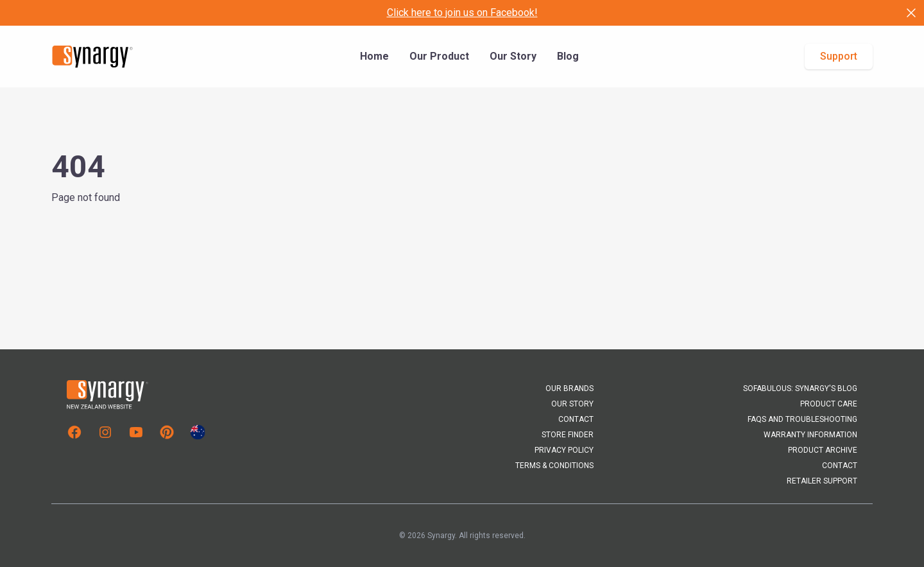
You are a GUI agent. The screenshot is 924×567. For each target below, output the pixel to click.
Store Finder (568, 435)
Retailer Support (822, 481)
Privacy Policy (564, 450)
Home (374, 56)
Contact (576, 419)
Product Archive (823, 450)
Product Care (829, 404)
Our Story (513, 56)
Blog (568, 56)
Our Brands (569, 388)
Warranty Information (810, 435)
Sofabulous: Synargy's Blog (800, 388)
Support (839, 56)
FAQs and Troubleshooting (802, 419)
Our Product (439, 56)
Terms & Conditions (554, 466)
